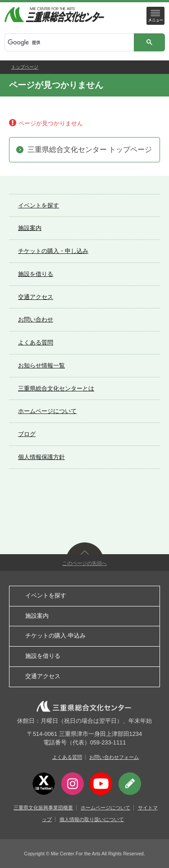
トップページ (25, 67)
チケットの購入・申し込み (53, 251)
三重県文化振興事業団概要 (43, 808)
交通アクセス (36, 297)
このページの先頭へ (84, 563)
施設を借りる (36, 274)
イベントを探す (39, 205)
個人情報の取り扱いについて (92, 819)
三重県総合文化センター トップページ (90, 149)
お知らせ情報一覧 (41, 365)
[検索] (69, 43)
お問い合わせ (36, 319)
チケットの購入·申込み (55, 636)
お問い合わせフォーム (114, 757)
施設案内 (30, 228)
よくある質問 (36, 342)
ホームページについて (47, 411)
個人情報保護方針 (41, 457)
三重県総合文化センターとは (56, 388)
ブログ (27, 434)
